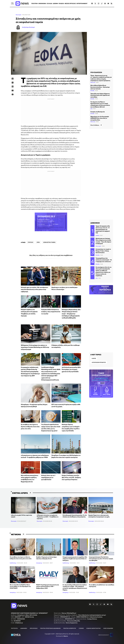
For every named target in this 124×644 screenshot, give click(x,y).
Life (91, 109)
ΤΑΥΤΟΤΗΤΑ (14, 628)
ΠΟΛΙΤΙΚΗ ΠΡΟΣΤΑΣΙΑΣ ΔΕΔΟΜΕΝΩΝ (50, 628)
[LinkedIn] (13, 87)
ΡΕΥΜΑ (96, 391)
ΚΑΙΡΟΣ (94, 358)
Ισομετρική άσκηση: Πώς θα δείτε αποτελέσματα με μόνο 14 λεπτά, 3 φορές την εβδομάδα (101, 559)
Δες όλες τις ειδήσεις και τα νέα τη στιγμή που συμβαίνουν (51, 255)
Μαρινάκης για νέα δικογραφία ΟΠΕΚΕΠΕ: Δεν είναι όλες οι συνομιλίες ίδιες (100, 118)
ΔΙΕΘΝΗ (55, 3)
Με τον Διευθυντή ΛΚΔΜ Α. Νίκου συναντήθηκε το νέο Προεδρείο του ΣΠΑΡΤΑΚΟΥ (20, 586)
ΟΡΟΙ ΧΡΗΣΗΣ (34, 628)
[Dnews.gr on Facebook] (92, 3)
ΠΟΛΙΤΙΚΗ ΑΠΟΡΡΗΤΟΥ (70, 628)
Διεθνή (97, 235)
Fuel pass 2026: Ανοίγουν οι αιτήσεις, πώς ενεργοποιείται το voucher (51, 312)
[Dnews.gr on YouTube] (108, 3)
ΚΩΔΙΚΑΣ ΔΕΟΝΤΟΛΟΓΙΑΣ (94, 628)
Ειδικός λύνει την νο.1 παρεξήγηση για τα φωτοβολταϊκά (48, 477)
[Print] (13, 94)
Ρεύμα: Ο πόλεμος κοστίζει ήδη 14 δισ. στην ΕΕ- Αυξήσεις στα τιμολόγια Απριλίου (71, 477)
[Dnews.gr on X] (95, 3)
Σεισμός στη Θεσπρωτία (98, 112)
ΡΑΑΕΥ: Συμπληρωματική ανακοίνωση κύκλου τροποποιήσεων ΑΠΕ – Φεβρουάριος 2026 (48, 586)
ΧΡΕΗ (38, 242)
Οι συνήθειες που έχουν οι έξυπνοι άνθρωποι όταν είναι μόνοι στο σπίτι (30, 426)
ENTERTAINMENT (82, 3)
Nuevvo (66, 636)
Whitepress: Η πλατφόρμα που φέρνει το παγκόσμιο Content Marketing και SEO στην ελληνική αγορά (35, 347)
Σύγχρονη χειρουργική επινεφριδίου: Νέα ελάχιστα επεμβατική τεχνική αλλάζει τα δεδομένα (75, 559)
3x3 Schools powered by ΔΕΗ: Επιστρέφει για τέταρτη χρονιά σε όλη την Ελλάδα (71, 369)
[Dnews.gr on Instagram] (99, 3)
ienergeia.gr (39, 563)
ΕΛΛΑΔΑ (50, 3)
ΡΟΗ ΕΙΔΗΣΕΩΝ (96, 72)
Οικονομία (19, 15)
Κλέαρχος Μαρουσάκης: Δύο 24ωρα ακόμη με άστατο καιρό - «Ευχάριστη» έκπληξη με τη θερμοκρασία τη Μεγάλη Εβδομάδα (71, 314)
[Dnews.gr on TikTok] (102, 3)
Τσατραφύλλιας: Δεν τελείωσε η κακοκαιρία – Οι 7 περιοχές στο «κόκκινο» (104, 260)
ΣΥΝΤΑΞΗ (30, 242)
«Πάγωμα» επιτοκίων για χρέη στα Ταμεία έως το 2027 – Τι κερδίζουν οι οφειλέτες (48, 517)
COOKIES (81, 628)
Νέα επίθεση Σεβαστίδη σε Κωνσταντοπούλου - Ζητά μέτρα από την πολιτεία (100, 87)
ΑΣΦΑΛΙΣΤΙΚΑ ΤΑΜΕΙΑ (49, 242)
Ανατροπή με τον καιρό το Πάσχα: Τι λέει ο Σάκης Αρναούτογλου (103, 251)
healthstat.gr (13, 563)
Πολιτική (93, 82)
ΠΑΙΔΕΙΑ (61, 3)
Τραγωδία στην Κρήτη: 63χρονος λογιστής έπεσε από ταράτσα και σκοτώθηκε (100, 95)
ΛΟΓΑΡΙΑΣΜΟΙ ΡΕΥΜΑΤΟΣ (99, 362)
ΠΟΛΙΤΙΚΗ (35, 3)
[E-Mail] (13, 90)
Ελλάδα (92, 91)
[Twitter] (13, 83)
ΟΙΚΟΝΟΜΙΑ (42, 3)
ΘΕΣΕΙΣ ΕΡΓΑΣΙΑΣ (70, 3)
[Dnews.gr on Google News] (105, 3)
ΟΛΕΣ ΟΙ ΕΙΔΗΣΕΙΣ (108, 628)
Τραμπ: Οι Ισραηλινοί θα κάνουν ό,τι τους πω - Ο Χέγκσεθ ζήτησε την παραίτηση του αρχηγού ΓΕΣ (103, 229)
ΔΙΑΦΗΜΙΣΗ (24, 628)
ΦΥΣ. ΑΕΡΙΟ (107, 391)
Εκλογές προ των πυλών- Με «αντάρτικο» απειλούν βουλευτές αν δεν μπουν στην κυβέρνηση (34, 289)
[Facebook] (13, 79)
